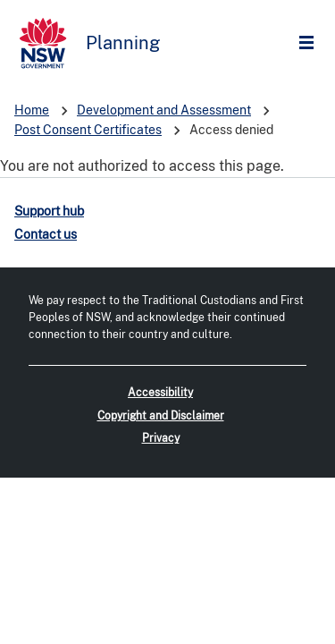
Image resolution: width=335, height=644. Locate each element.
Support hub (49, 211)
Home (32, 110)
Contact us (46, 234)
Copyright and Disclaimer (161, 416)
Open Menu (311, 43)
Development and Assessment (164, 110)
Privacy (161, 438)
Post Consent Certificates (88, 130)
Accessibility (160, 393)
